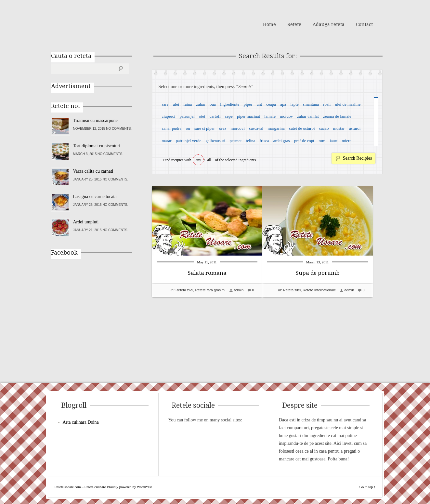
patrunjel (187, 116)
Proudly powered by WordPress (130, 487)
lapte (294, 104)
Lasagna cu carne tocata (95, 197)
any (198, 160)
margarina (276, 128)
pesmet (235, 141)
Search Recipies (358, 158)
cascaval (256, 128)
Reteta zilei (184, 290)
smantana (311, 104)
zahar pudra (171, 128)
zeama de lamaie (337, 116)
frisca (264, 141)
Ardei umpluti (86, 222)
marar (166, 141)
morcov (286, 116)
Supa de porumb (327, 273)
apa (283, 104)
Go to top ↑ (368, 487)
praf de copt (304, 141)
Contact (364, 24)
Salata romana (207, 273)
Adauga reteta (329, 24)
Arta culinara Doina (81, 422)
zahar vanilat (308, 116)
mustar (339, 128)
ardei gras (282, 141)
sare (165, 104)
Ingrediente (230, 104)
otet (202, 116)
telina (251, 141)
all (209, 160)
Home (269, 24)
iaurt (333, 141)
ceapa (271, 104)
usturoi (355, 128)
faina (188, 104)
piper (248, 104)
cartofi (215, 116)
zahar (201, 104)
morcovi (238, 128)
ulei (176, 104)
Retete (294, 24)
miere (347, 141)
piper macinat (248, 116)
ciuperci (168, 116)
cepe (229, 116)
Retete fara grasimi (210, 290)
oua (213, 104)
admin (239, 290)
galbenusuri (216, 141)
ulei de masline (348, 104)
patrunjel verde (189, 141)
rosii (327, 104)
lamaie (270, 116)
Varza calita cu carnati (93, 171)
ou (188, 128)
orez (223, 128)
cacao (324, 128)
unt (259, 104)
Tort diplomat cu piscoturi (97, 146)
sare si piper (205, 128)
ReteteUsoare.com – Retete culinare (98, 24)
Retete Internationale (329, 290)
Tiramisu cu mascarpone (95, 120)
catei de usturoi (302, 128)
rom (322, 141)
